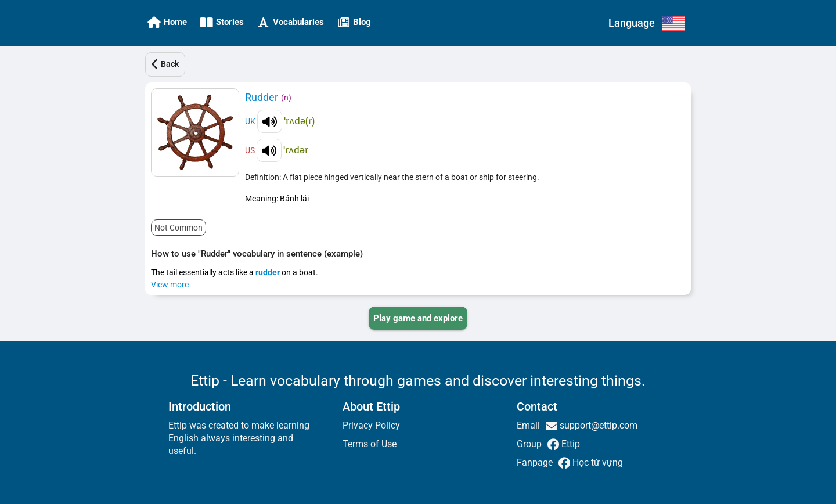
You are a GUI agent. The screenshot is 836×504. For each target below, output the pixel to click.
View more (170, 285)
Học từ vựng (597, 462)
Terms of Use (370, 444)
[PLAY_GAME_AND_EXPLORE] (418, 318)
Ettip (570, 444)
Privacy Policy (371, 425)
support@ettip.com (597, 425)
